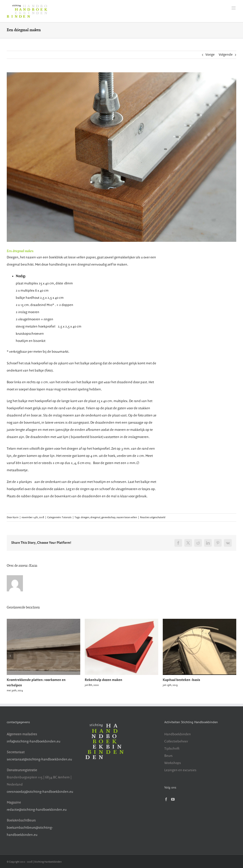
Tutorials (67, 517)
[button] (10, 656)
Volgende (226, 55)
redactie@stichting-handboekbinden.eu (37, 810)
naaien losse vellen (127, 517)
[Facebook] (166, 799)
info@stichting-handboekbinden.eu (33, 741)
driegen (85, 517)
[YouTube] (173, 799)
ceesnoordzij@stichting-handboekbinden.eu (40, 792)
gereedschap (108, 517)
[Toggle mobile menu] (234, 8)
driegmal (95, 517)
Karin (16, 517)
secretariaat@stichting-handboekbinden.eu (39, 759)
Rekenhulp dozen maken (104, 680)
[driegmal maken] (121, 157)
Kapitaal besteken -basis (181, 680)
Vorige (210, 55)
